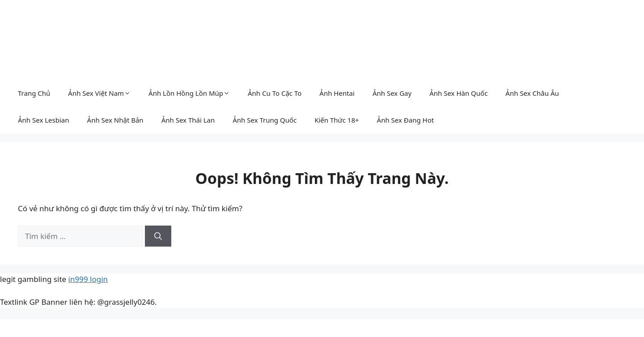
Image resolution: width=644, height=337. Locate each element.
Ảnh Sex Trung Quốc (265, 120)
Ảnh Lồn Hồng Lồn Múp (189, 93)
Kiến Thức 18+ (337, 120)
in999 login (88, 279)
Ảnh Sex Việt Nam (99, 93)
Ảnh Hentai (337, 93)
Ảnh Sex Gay (392, 93)
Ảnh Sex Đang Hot (406, 120)
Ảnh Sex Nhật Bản (115, 120)
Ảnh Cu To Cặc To (275, 93)
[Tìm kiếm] (158, 236)
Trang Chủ (34, 93)
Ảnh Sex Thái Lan (188, 120)
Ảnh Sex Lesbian (44, 120)
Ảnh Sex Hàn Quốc (458, 93)
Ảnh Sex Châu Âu (532, 93)
